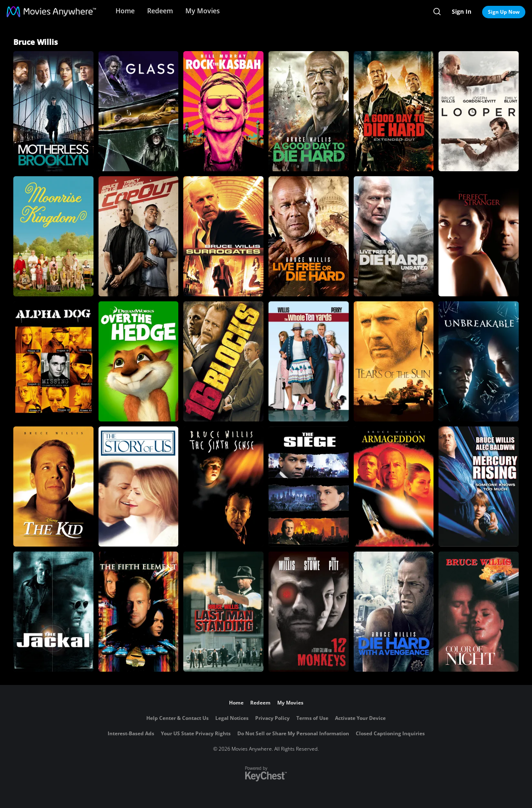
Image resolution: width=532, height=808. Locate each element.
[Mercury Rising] (479, 487)
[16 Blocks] (223, 361)
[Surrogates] (223, 236)
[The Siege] (309, 487)
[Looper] (479, 111)
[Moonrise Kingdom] (53, 236)
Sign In (462, 11)
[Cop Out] (139, 236)
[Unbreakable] (479, 361)
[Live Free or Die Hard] (309, 236)
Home (125, 11)
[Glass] (139, 111)
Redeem (160, 11)
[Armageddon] (394, 487)
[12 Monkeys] (309, 612)
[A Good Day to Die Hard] (309, 111)
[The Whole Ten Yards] (309, 361)
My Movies (203, 11)
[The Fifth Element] (139, 612)
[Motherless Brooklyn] (53, 111)
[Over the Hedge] (139, 361)
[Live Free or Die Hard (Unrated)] (394, 236)
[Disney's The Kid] (53, 487)
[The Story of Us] (139, 487)
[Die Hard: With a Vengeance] (394, 612)
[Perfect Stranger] (479, 236)
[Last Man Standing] (223, 612)
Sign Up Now (504, 12)
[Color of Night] (479, 612)
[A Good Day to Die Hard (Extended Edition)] (394, 111)
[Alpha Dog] (53, 361)
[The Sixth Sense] (223, 487)
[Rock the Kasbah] (223, 111)
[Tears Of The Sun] (394, 361)
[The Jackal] (53, 612)
